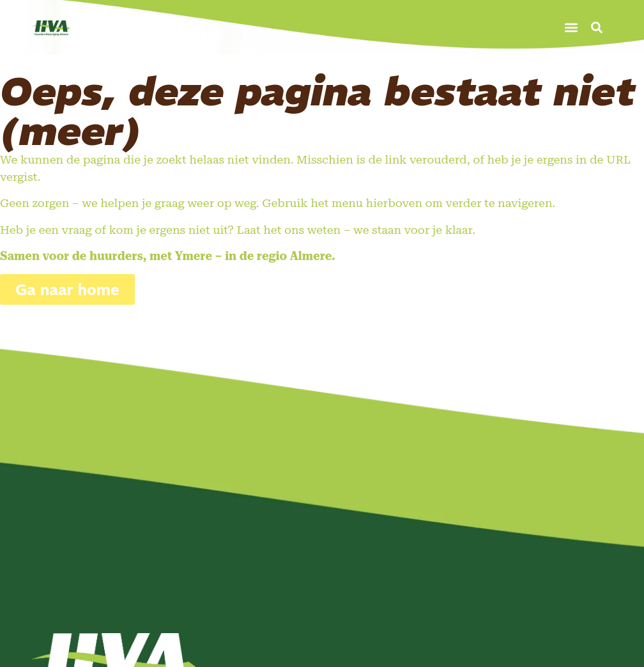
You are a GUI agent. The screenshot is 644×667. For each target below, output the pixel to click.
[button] (571, 27)
